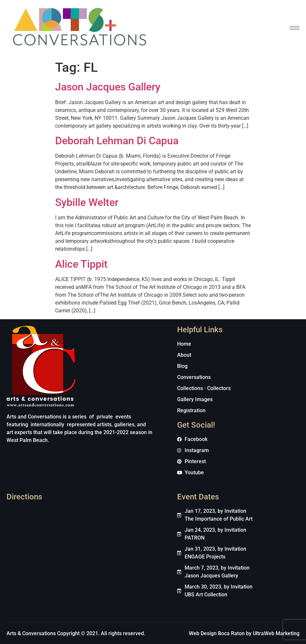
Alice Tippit (81, 264)
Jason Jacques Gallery (108, 87)
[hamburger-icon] (295, 28)
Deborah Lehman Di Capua (117, 141)
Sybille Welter (87, 202)
